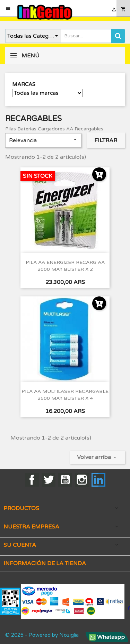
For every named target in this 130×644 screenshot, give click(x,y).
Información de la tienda (45, 563)
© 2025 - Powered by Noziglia (42, 635)
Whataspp (107, 637)
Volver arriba (97, 457)
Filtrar (106, 140)
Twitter (49, 480)
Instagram (82, 480)
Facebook (32, 480)
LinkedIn (98, 480)
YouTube (65, 480)
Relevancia (43, 140)
